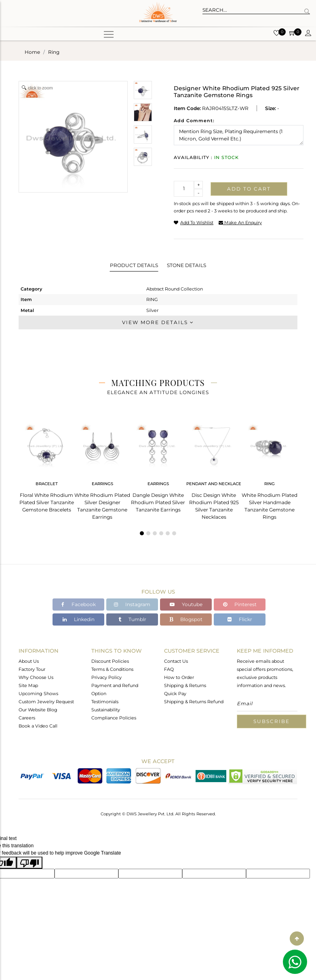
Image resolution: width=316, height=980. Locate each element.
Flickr (240, 619)
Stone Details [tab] (186, 265)
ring (54, 52)
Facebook (79, 604)
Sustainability (106, 710)
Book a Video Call (38, 726)
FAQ (169, 669)
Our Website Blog (38, 710)
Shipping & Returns (185, 685)
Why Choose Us (36, 677)
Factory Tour (32, 669)
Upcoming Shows (38, 694)
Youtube (186, 604)
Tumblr (132, 619)
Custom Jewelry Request (46, 702)
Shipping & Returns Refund (194, 702)
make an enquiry (240, 223)
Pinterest (240, 604)
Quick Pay (175, 694)
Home (32, 52)
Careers (27, 718)
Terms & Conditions (112, 669)
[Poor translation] (29, 863)
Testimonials (105, 702)
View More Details (158, 322)
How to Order (179, 677)
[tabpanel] (46, 466)
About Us (29, 661)
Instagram (132, 604)
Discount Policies (110, 661)
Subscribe (272, 721)
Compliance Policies (114, 718)
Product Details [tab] (134, 265)
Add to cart (249, 189)
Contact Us (176, 661)
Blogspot (186, 619)
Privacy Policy (106, 677)
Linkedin (79, 619)
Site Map (28, 685)
